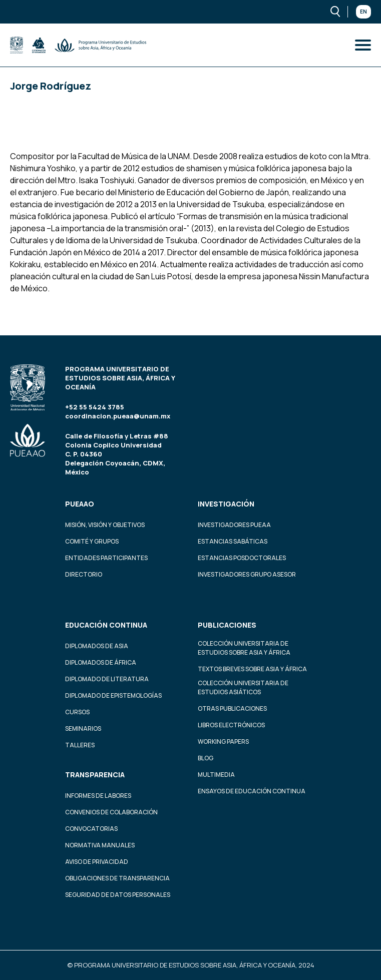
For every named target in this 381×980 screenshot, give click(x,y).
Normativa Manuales (100, 845)
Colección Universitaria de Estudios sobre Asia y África (244, 648)
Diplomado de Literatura (107, 679)
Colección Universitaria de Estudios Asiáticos (243, 687)
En (363, 12)
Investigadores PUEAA (234, 525)
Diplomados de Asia (97, 646)
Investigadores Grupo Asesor (247, 574)
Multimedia (216, 775)
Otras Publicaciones (232, 708)
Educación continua (106, 625)
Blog (206, 758)
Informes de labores (98, 796)
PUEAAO (80, 504)
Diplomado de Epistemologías (113, 695)
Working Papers (223, 742)
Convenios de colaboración (111, 812)
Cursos (77, 712)
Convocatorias (91, 829)
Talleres (80, 745)
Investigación (226, 504)
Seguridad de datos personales (118, 895)
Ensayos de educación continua (252, 791)
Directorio (84, 574)
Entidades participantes (106, 558)
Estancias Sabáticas (233, 541)
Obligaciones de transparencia (117, 878)
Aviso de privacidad (97, 862)
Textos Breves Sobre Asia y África (252, 669)
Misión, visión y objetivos (105, 525)
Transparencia (95, 775)
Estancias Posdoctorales (242, 558)
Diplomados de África (101, 662)
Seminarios (83, 728)
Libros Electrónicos (231, 725)
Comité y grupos (92, 541)
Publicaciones (227, 625)
